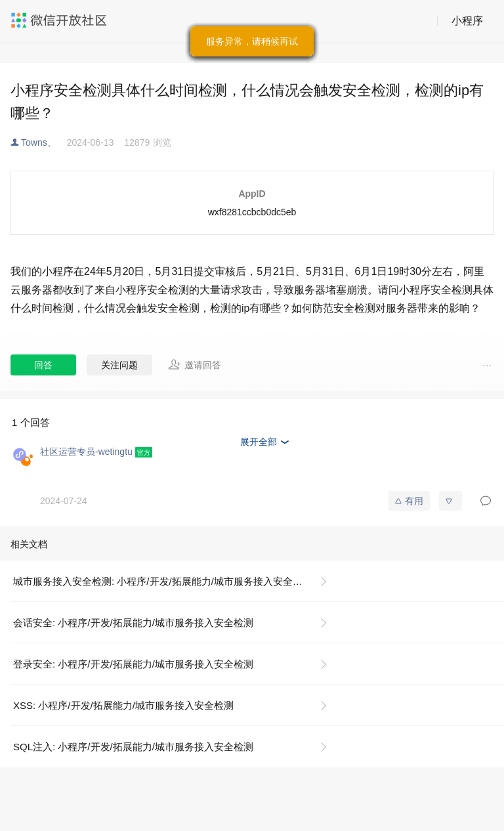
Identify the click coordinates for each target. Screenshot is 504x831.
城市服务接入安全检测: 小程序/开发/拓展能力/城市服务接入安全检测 (163, 581)
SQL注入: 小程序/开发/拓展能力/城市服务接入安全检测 (133, 747)
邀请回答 (195, 364)
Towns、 (39, 142)
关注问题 (119, 365)
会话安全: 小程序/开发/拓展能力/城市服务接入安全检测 (133, 623)
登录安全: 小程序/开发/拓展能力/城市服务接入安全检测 (133, 664)
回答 (43, 365)
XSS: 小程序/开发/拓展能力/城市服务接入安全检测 (123, 705)
